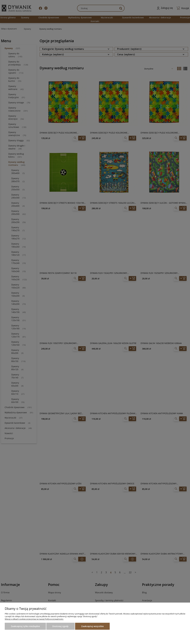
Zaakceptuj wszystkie (92, 626)
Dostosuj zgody (60, 626)
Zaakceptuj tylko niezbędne (25, 626)
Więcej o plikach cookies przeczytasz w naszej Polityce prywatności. (34, 619)
